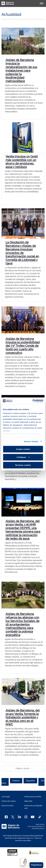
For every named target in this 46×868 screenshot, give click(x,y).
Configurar (23, 457)
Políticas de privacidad (33, 797)
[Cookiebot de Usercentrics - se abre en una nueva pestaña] (33, 401)
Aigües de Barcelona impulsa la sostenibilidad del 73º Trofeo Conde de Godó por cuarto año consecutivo (23, 346)
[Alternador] (42, 3)
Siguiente (30, 781)
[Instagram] (26, 817)
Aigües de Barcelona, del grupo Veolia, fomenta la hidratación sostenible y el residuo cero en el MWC (23, 717)
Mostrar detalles (31, 441)
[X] (13, 817)
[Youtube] (33, 817)
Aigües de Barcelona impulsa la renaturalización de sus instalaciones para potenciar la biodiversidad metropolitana (21, 70)
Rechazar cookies (23, 465)
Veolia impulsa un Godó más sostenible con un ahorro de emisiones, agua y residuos (22, 162)
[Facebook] (6, 817)
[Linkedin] (19, 817)
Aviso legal (6, 797)
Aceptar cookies (23, 449)
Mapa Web (28, 801)
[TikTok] (40, 817)
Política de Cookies (9, 801)
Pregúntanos (36, 865)
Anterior (16, 781)
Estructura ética (7, 806)
